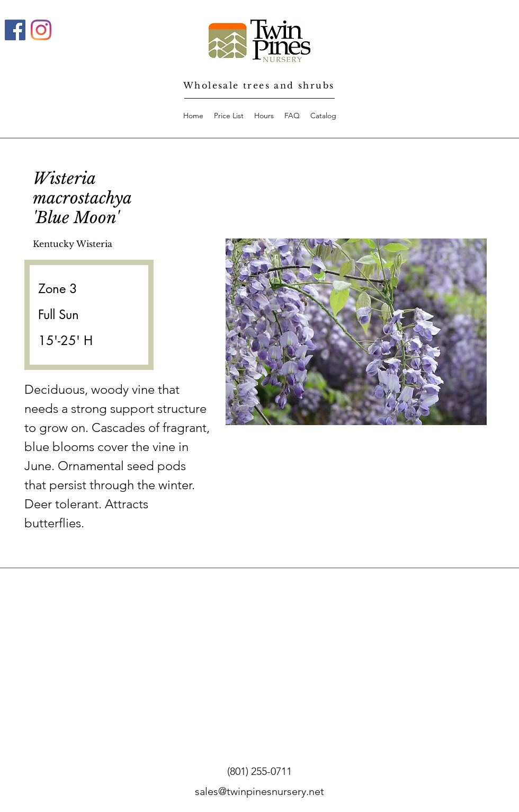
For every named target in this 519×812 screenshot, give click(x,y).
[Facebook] (15, 30)
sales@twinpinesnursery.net (259, 791)
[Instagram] (41, 30)
